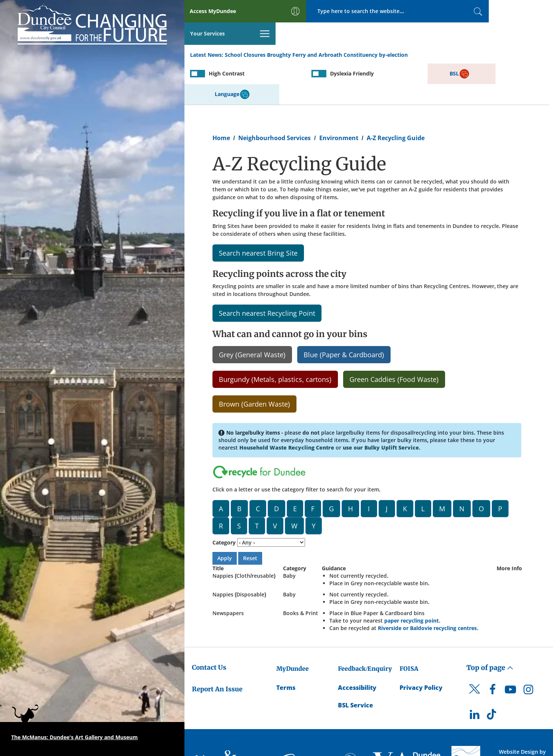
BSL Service (355, 663)
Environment (339, 96)
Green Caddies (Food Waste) (394, 337)
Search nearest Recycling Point (267, 271)
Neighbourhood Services (274, 96)
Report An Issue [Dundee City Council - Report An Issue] (217, 647)
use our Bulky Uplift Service (381, 405)
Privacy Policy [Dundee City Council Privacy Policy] (421, 645)
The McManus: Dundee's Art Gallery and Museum (75, 737)
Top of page (490, 625)
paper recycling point (411, 578)
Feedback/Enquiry (365, 626)
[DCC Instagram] (528, 649)
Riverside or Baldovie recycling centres (427, 586)
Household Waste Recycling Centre (287, 405)
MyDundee (293, 626)
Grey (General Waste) (252, 312)
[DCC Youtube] (510, 649)
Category (224, 500)
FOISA (409, 626)
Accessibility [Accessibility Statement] (357, 645)
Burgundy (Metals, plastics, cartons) (275, 337)
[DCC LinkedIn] (475, 674)
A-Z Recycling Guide (396, 96)
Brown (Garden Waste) (254, 362)
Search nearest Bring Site (258, 211)
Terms (286, 645)
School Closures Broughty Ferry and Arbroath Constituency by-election (316, 33)
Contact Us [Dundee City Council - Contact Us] (209, 625)
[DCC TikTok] (493, 674)
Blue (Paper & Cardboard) (344, 312)
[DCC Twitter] (475, 653)
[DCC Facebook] (493, 649)
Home (221, 96)
